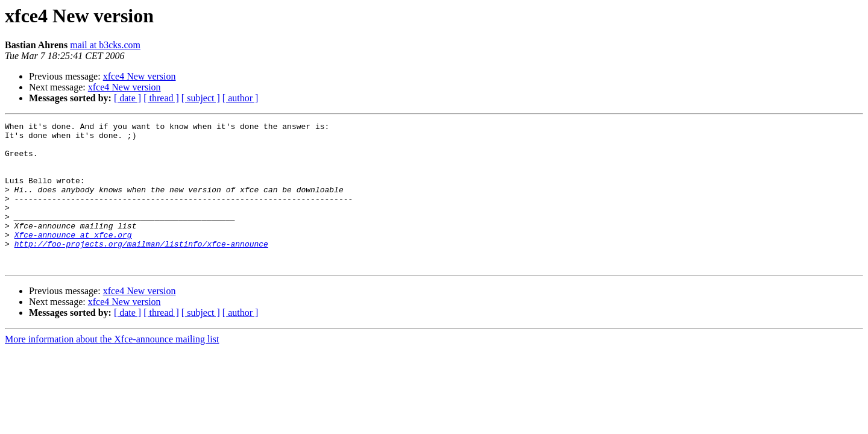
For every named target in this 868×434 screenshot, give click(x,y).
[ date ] (127, 98)
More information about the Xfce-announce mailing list (112, 368)
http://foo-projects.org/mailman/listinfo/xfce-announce (141, 269)
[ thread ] (161, 98)
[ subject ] (201, 98)
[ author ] (241, 98)
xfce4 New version (140, 76)
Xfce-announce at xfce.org (73, 258)
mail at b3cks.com (105, 45)
